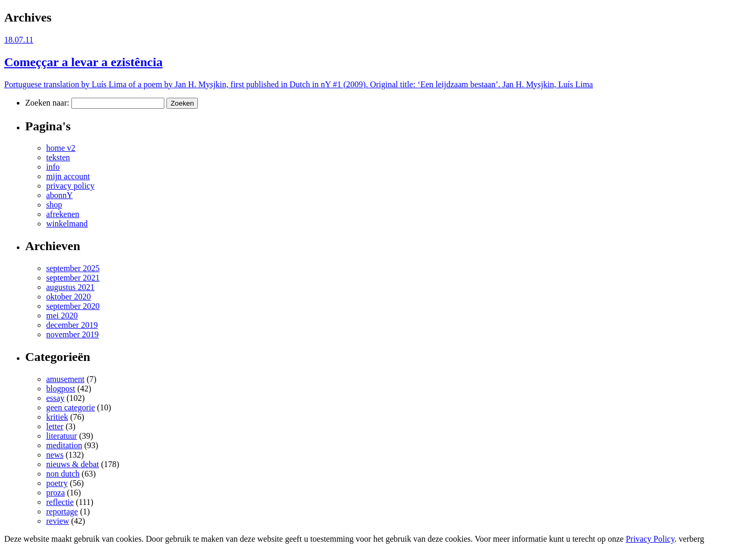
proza (56, 493)
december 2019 (72, 325)
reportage (62, 511)
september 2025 (73, 268)
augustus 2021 (70, 287)
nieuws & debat (72, 464)
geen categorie (71, 407)
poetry (57, 483)
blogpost (61, 389)
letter (55, 426)
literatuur (62, 436)
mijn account (68, 176)
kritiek (57, 417)
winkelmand (67, 224)
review (58, 521)
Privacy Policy (650, 539)
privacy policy (70, 186)
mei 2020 (62, 316)
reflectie (60, 502)
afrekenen (63, 214)
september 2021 (73, 278)
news (55, 455)
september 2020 (73, 306)
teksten (58, 157)
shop (54, 205)
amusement (65, 379)
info (53, 167)
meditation (64, 445)
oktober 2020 (69, 297)
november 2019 (72, 334)
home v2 (61, 148)
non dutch (63, 474)
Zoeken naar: (47, 103)
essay (55, 398)
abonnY (60, 195)
